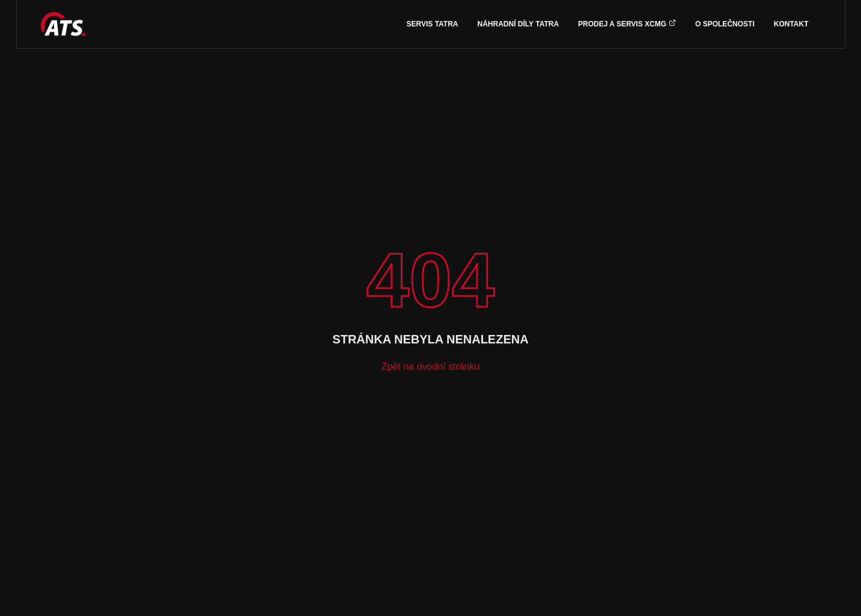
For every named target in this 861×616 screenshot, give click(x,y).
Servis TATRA (433, 24)
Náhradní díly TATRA (519, 24)
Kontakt (791, 24)
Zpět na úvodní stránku (431, 367)
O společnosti (725, 24)
